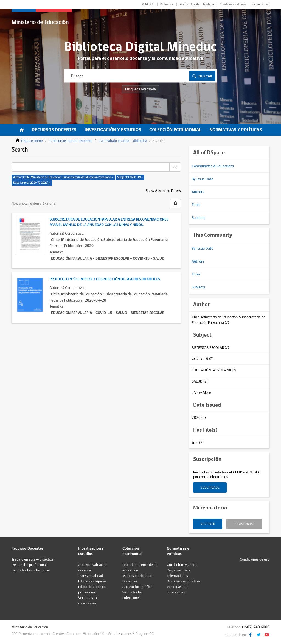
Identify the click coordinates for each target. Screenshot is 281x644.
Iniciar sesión (261, 4)
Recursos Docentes (54, 130)
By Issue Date (203, 179)
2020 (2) (199, 418)
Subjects (199, 218)
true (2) (198, 443)
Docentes (130, 581)
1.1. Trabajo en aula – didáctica (123, 141)
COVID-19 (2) (203, 359)
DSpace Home (32, 141)
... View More (201, 393)
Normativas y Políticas (236, 130)
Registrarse (244, 524)
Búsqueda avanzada (140, 89)
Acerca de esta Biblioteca (197, 4)
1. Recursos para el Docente (71, 141)
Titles (196, 205)
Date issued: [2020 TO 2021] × (32, 183)
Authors (198, 192)
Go (175, 167)
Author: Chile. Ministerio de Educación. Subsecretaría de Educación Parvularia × (63, 177)
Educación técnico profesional (92, 590)
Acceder (208, 524)
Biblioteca (167, 4)
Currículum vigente (182, 565)
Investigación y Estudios (113, 130)
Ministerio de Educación (40, 22)
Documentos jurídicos (184, 581)
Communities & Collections (213, 166)
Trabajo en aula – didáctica (33, 559)
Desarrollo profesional (29, 565)
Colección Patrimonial (175, 130)
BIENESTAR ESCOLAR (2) (210, 348)
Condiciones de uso (233, 4)
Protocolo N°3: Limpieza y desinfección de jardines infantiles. (105, 279)
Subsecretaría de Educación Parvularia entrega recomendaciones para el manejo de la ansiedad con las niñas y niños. (109, 222)
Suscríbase (210, 487)
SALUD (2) (200, 381)
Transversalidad (91, 576)
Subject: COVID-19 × (130, 177)
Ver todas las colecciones (31, 570)
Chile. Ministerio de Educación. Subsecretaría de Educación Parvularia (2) (229, 320)
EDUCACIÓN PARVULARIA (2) (214, 370)
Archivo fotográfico (137, 587)
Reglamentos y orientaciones (179, 573)
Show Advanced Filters (163, 191)
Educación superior (93, 581)
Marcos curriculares (138, 576)
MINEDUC (148, 4)
